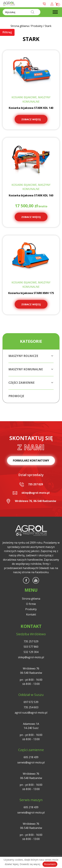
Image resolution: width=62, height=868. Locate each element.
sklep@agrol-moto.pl (36, 493)
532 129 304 (31, 652)
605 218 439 (31, 757)
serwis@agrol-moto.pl (31, 762)
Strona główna (31, 599)
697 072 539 (31, 702)
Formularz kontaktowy (31, 461)
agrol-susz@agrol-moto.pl (31, 713)
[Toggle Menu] (55, 12)
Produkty (31, 609)
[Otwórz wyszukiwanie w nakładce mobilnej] (21, 12)
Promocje (16, 396)
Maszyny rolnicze (31, 356)
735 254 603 (31, 707)
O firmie (31, 604)
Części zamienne (31, 383)
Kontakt (31, 614)
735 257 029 (35, 484)
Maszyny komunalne (31, 369)
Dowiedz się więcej (30, 864)
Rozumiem (50, 864)
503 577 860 (31, 647)
